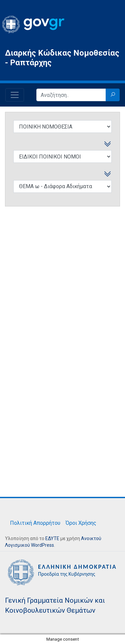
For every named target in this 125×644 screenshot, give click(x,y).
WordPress (42, 545)
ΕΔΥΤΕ (52, 538)
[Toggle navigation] (15, 95)
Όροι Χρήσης (81, 523)
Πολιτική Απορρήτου (35, 523)
